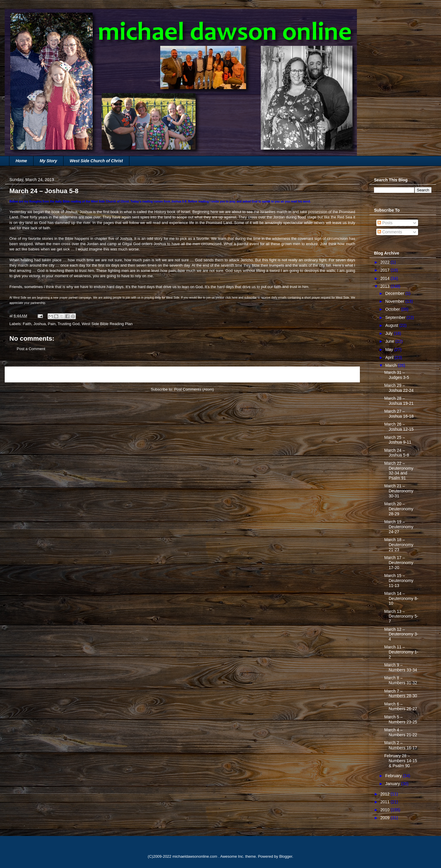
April (390, 357)
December (395, 293)
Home (21, 161)
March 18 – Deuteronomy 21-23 (399, 545)
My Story (48, 161)
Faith (27, 324)
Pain (52, 324)
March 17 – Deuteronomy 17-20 (399, 563)
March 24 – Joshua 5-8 (397, 453)
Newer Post (21, 374)
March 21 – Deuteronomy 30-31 (399, 491)
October (393, 309)
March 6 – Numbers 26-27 (401, 706)
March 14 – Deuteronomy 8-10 (401, 598)
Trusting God (69, 324)
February (394, 776)
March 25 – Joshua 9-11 (398, 440)
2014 (386, 278)
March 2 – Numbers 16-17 (401, 745)
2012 (386, 794)
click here (231, 298)
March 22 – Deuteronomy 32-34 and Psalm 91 (399, 471)
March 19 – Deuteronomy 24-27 (399, 527)
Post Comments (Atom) (194, 389)
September (396, 317)
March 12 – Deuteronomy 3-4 (401, 634)
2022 (386, 262)
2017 (386, 270)
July (389, 333)
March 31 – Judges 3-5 (397, 375)
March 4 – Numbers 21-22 (401, 732)
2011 (386, 802)
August (392, 325)
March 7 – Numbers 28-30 (401, 694)
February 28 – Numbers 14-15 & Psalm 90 (401, 761)
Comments (390, 232)
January (393, 784)
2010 (386, 810)
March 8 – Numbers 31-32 (401, 680)
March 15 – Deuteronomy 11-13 (399, 581)
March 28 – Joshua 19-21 (399, 401)
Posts (385, 223)
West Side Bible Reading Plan (107, 324)
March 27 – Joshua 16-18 (399, 414)
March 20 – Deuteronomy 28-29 (399, 509)
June (390, 341)
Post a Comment (31, 349)
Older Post (344, 374)
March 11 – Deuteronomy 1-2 (401, 652)
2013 (386, 286)
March (391, 365)
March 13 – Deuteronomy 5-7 (401, 616)
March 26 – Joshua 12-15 (399, 427)
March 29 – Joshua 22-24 (399, 388)
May (390, 349)
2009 (386, 818)
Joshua (40, 324)
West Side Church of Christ (96, 161)
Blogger (286, 856)
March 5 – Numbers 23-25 (401, 719)
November (395, 301)
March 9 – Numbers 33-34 (401, 667)
